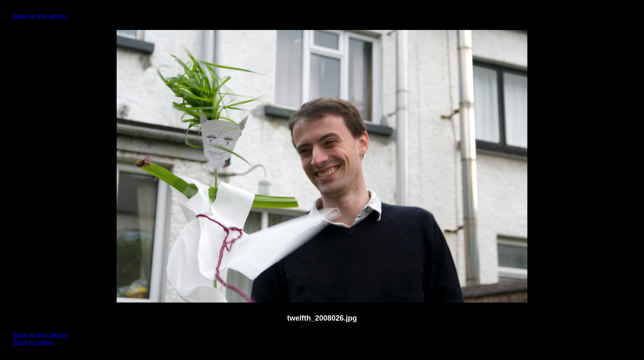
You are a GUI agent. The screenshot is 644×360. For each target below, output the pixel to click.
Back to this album (40, 17)
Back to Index (33, 343)
